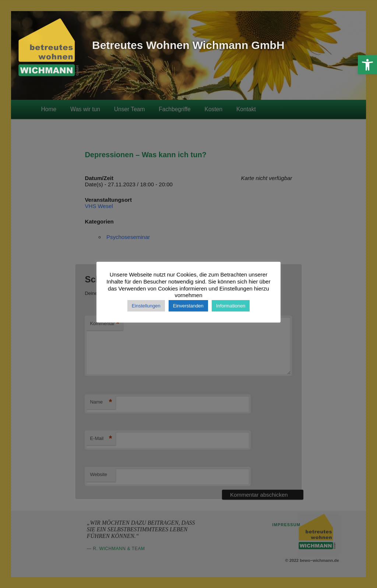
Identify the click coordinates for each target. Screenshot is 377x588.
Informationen (231, 306)
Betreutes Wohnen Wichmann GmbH (188, 45)
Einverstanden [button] (188, 306)
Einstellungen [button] (146, 306)
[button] (367, 65)
